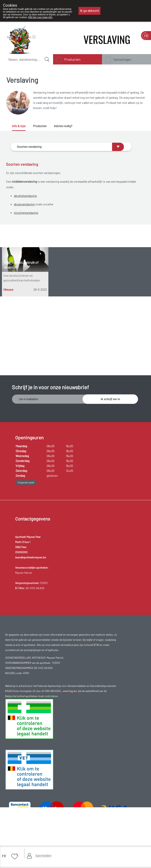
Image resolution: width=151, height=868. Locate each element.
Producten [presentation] (40, 126)
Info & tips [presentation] (19, 126)
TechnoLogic (62, 807)
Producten (72, 59)
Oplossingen (122, 59)
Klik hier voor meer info (40, 17)
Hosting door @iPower (21, 812)
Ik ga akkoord (89, 11)
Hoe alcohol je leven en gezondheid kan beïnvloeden (22, 301)
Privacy (12, 797)
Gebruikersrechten (19, 792)
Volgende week (26, 427)
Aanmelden (43, 855)
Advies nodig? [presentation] (63, 126)
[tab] (20, 127)
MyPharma (44, 807)
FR (4, 856)
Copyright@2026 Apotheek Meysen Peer (32, 787)
